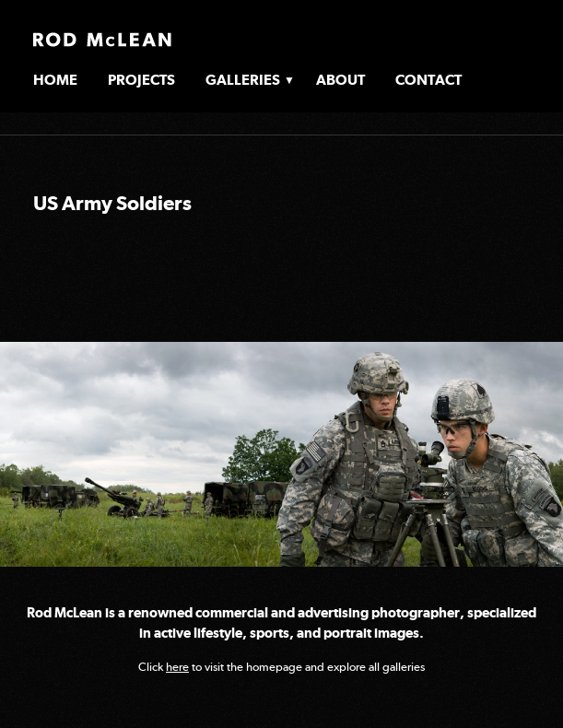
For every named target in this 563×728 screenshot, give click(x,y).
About (340, 80)
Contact (428, 80)
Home (55, 80)
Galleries (243, 80)
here (177, 667)
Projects (141, 80)
